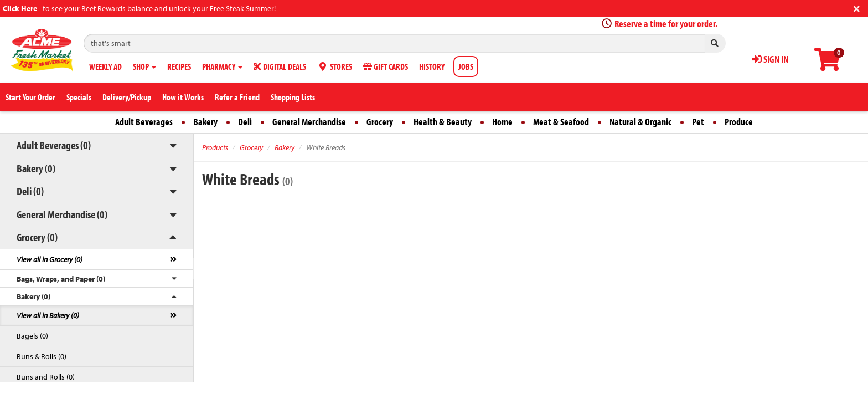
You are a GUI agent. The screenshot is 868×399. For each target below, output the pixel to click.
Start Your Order (30, 97)
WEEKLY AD (105, 66)
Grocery (380, 122)
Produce (739, 122)
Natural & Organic (640, 122)
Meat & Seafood (561, 122)
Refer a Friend (237, 97)
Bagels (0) (32, 336)
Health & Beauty (443, 122)
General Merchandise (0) (62, 214)
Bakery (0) (36, 168)
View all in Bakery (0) (48, 315)
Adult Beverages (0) (54, 145)
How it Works (183, 97)
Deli (245, 122)
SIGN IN (770, 59)
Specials (79, 97)
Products (215, 147)
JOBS (466, 66)
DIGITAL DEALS (280, 66)
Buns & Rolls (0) (42, 356)
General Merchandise (309, 122)
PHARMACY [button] (222, 66)
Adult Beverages (144, 122)
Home (502, 122)
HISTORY (432, 66)
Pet (698, 122)
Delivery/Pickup (127, 97)
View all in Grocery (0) (50, 259)
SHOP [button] (144, 66)
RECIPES (179, 66)
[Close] (857, 7)
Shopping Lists (293, 97)
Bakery (205, 122)
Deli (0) (30, 191)
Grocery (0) (37, 237)
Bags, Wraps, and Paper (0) (61, 279)
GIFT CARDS (386, 66)
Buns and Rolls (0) (46, 377)
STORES (335, 66)
